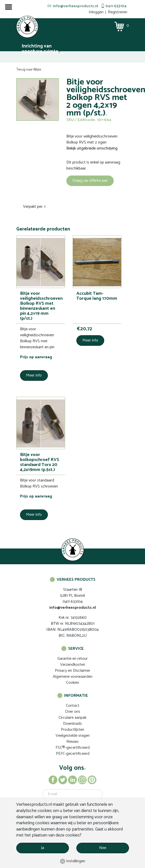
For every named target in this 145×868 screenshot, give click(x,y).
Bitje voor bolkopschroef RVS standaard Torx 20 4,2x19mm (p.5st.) (40, 462)
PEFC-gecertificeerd (73, 754)
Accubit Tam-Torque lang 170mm (97, 296)
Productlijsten (72, 730)
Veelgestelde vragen (73, 736)
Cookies (73, 683)
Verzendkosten (73, 665)
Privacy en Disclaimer (72, 671)
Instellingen (73, 861)
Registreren (118, 12)
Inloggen (96, 12)
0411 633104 (116, 6)
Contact (73, 706)
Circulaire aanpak (72, 718)
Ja (43, 848)
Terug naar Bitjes (29, 70)
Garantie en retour (72, 659)
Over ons (73, 712)
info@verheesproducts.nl (76, 6)
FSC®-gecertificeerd (73, 748)
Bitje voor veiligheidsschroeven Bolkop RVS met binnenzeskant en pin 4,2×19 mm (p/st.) (41, 306)
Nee (103, 848)
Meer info (34, 375)
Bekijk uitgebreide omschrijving (92, 149)
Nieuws (72, 742)
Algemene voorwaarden (73, 677)
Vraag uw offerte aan (90, 181)
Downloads (72, 724)
